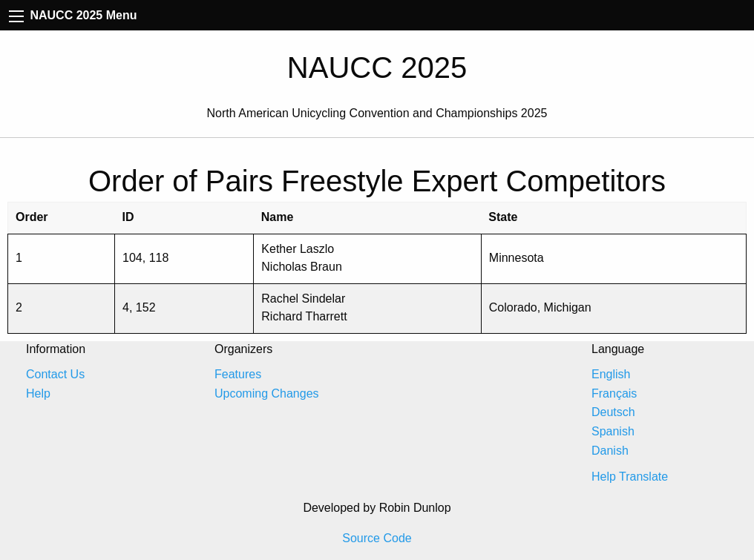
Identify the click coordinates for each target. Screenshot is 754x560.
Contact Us (55, 374)
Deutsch (613, 412)
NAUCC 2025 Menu (73, 15)
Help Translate (630, 477)
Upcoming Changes (267, 393)
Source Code (377, 538)
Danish (610, 451)
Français (614, 393)
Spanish (613, 431)
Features (238, 374)
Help (38, 393)
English (611, 374)
